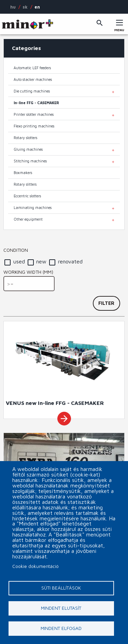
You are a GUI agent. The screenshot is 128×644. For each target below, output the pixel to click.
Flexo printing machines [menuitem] (34, 126)
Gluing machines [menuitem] (28, 149)
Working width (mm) (28, 272)
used (19, 261)
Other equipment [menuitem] (28, 219)
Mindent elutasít (61, 608)
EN (37, 7)
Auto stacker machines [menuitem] (33, 79)
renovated (70, 261)
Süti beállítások (61, 588)
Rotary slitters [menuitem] (25, 184)
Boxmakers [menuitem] (23, 173)
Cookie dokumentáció (35, 566)
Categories (26, 48)
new (41, 261)
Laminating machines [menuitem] (33, 208)
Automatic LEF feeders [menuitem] (32, 68)
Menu (119, 28)
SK (25, 7)
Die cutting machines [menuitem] (32, 91)
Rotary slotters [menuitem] (25, 138)
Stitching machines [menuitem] (30, 161)
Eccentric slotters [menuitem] (27, 196)
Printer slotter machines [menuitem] (34, 114)
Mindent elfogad (61, 628)
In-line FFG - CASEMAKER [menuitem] (36, 103)
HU (13, 7)
